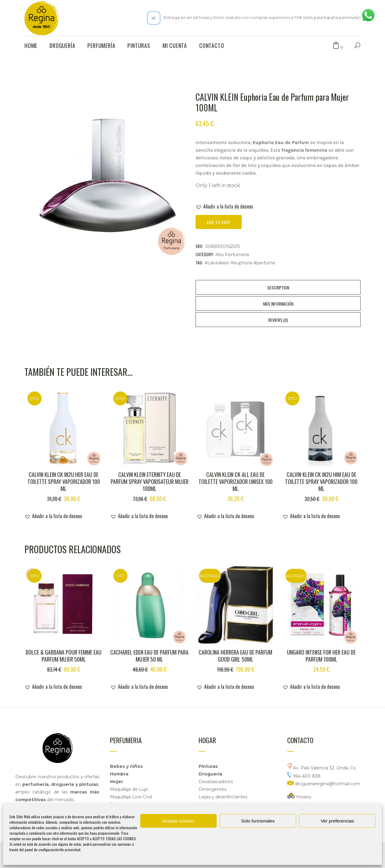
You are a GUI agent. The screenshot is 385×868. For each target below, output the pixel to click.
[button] (224, 206)
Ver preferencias (337, 821)
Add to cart (219, 222)
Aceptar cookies (179, 821)
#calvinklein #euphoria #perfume (240, 263)
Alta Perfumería (232, 255)
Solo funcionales (258, 821)
